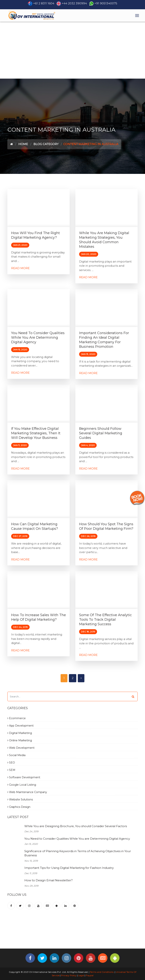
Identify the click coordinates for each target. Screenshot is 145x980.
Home (23, 144)
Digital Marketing (20, 733)
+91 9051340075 (106, 3)
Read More (20, 268)
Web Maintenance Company (27, 792)
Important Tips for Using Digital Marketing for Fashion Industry (69, 868)
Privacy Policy (69, 975)
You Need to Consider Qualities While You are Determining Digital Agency (38, 338)
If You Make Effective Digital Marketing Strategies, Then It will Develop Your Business (36, 433)
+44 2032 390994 (74, 3)
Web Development (21, 748)
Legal (81, 975)
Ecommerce (17, 718)
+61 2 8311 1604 (44, 3)
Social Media (16, 755)
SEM (11, 770)
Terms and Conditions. (102, 972)
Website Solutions (20, 799)
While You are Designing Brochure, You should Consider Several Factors (76, 826)
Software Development (24, 777)
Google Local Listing (22, 785)
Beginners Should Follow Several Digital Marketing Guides (101, 433)
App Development (20, 726)
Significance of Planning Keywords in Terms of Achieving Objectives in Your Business (78, 853)
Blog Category (46, 144)
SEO (11, 763)
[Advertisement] (72, 50)
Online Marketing (20, 740)
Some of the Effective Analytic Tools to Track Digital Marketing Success (105, 620)
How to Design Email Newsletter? (49, 880)
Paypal (90, 975)
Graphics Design (19, 807)
